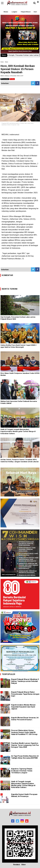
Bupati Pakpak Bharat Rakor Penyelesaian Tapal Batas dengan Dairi (25, 694)
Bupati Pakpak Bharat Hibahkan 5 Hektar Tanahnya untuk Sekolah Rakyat (25, 681)
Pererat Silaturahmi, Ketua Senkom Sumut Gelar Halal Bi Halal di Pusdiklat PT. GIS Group (24, 732)
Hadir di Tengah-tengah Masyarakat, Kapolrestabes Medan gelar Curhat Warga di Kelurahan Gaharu (18, 431)
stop (12, 79)
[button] (38, 1)
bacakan (5, 79)
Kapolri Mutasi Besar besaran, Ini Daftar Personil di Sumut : (25, 719)
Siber (24, 865)
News (7, 62)
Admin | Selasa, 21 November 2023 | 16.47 (12, 76)
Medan (6, 12)
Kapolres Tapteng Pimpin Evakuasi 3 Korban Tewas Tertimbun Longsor (22, 771)
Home (2, 62)
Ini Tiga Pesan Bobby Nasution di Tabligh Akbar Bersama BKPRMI (25, 757)
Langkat (14, 12)
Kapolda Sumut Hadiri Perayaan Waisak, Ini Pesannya (24, 795)
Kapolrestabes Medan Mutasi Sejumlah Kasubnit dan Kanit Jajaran (23, 707)
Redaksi (17, 865)
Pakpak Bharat (26, 12)
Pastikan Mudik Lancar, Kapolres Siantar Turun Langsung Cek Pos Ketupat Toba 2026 (25, 745)
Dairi (35, 12)
